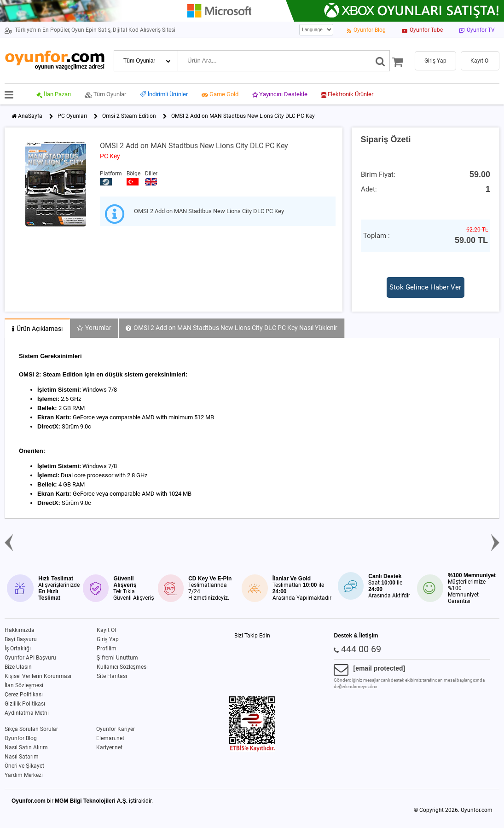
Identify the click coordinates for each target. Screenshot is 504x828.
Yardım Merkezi (24, 775)
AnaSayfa (30, 116)
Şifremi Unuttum (117, 658)
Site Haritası (112, 676)
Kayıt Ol (106, 630)
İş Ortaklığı (18, 649)
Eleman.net (110, 738)
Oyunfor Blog (21, 738)
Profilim (107, 649)
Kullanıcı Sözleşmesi (122, 667)
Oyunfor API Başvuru (30, 658)
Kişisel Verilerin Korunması (38, 676)
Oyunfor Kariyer (116, 729)
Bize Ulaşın (18, 667)
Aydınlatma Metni (27, 713)
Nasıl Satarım (22, 757)
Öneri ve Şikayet (24, 766)
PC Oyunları (72, 116)
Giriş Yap (108, 639)
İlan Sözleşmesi (24, 685)
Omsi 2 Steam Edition (129, 116)
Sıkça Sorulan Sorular (31, 729)
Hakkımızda (20, 630)
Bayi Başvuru (21, 639)
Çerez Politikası (24, 695)
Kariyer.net (109, 747)
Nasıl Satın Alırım (26, 747)
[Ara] (380, 61)
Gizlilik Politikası (25, 704)
